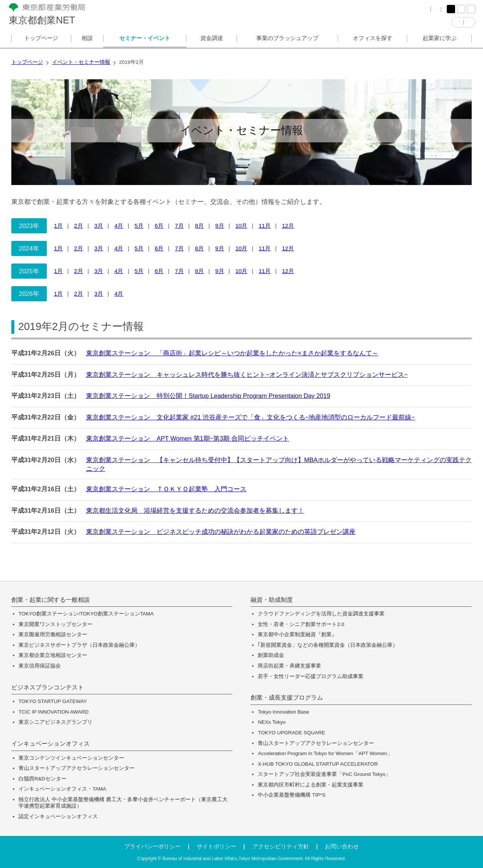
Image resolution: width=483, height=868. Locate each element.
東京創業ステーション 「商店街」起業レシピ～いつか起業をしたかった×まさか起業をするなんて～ (232, 353)
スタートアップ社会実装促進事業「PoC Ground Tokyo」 (324, 774)
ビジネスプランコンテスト (48, 688)
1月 (58, 226)
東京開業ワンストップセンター (55, 624)
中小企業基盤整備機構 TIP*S (291, 795)
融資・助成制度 (272, 600)
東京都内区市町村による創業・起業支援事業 (311, 785)
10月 (241, 226)
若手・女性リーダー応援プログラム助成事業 (311, 676)
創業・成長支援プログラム (287, 698)
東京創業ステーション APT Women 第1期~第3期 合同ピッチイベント (188, 438)
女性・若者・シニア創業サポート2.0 (301, 624)
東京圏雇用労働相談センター (53, 634)
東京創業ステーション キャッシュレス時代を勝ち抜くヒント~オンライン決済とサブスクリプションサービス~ (247, 375)
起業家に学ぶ (440, 43)
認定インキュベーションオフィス (58, 816)
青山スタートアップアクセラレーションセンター (77, 768)
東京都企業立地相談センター (53, 655)
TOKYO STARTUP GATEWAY (53, 701)
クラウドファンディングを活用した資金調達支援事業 (321, 614)
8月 (199, 226)
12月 (288, 226)
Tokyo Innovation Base (283, 712)
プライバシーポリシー (152, 846)
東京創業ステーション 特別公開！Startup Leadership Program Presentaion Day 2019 (208, 396)
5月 (139, 226)
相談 (87, 43)
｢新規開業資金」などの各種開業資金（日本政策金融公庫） (328, 645)
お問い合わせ (342, 846)
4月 (119, 226)
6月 (159, 226)
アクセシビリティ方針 (281, 846)
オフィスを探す (373, 43)
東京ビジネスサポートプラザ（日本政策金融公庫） (79, 645)
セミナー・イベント (145, 43)
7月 (179, 226)
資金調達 (212, 43)
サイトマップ (406, 11)
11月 (265, 226)
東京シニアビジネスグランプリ (55, 722)
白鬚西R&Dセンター (42, 779)
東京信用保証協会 (40, 666)
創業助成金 (271, 655)
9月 (219, 226)
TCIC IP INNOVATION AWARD (54, 712)
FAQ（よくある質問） (355, 11)
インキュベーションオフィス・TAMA (62, 789)
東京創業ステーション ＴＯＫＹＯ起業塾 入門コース (166, 489)
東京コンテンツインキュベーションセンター (71, 758)
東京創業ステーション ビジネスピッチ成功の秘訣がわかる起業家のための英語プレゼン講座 (221, 532)
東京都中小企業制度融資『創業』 (297, 634)
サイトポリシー (216, 846)
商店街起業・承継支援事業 (289, 666)
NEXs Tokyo (271, 722)
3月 (99, 226)
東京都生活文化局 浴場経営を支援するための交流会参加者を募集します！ (195, 510)
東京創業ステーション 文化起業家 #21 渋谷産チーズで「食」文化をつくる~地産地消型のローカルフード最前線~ (251, 417)
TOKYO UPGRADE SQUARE (291, 733)
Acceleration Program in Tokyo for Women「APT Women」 (325, 753)
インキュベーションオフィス (51, 744)
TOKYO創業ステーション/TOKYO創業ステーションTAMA (86, 614)
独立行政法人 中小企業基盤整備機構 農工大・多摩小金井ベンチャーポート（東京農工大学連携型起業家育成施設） (123, 803)
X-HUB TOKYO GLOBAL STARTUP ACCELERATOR (318, 764)
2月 (78, 226)
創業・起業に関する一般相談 (51, 600)
